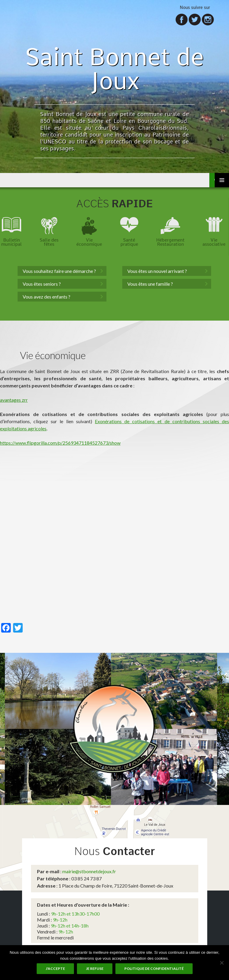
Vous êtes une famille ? (150, 284)
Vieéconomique (89, 242)
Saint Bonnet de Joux (115, 68)
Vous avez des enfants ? (47, 297)
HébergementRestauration (170, 242)
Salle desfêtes (49, 242)
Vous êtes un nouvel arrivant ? (157, 271)
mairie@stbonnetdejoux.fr (89, 871)
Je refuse (95, 969)
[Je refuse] (222, 963)
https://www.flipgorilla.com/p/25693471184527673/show (60, 443)
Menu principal (222, 180)
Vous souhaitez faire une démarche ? (59, 271)
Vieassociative (214, 242)
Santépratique (129, 242)
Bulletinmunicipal (11, 242)
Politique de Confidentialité (154, 969)
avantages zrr (14, 400)
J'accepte (55, 969)
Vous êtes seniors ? (42, 284)
